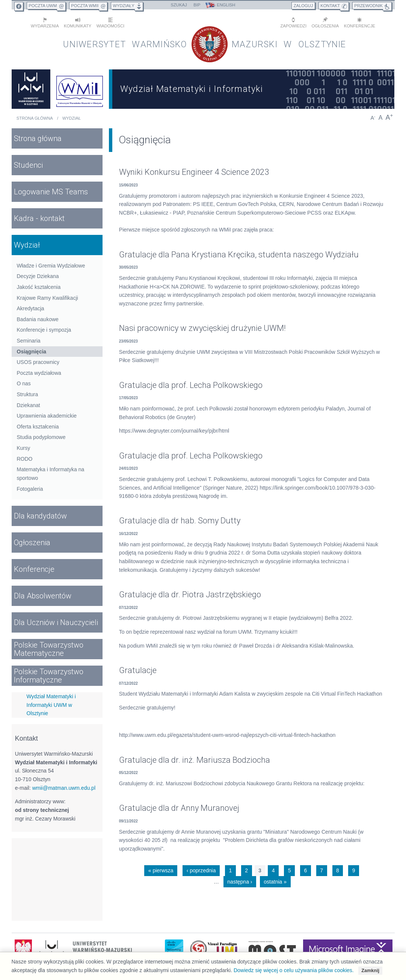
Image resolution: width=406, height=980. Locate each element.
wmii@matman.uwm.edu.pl (64, 787)
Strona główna (35, 118)
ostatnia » (275, 881)
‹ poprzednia (201, 870)
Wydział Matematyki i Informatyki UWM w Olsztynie (51, 704)
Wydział (72, 118)
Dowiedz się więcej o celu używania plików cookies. (294, 970)
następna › (240, 881)
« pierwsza (161, 870)
